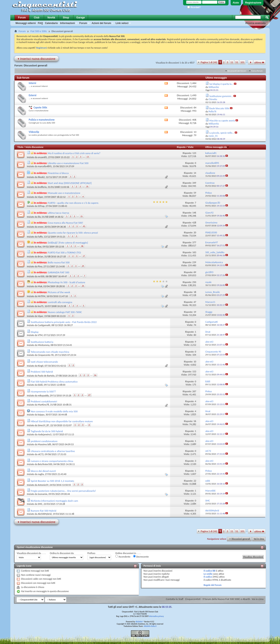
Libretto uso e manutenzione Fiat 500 (68, 163)
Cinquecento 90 (46, 355)
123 (194, 153)
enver (41, 227)
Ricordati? (194, 7)
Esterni (33, 95)
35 (87, 186)
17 (84, 256)
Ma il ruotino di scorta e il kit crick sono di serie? (74, 153)
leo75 (41, 306)
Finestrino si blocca (58, 173)
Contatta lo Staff (175, 599)
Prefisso (91, 553)
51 (237, 62)
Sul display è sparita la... (221, 84)
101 (242, 62)
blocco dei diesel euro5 (43, 471)
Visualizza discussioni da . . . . (31, 553)
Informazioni (67, 23)
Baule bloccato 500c (219, 108)
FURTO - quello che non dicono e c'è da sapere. (73, 203)
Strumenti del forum (237, 71)
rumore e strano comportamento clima (52, 461)
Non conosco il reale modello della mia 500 (54, 411)
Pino (40, 266)
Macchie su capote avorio (222, 121)
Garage (80, 18)
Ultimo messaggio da (217, 147)
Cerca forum (257, 71)
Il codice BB (209, 571)
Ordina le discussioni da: (62, 553)
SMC (40, 504)
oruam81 (42, 157)
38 (82, 246)
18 (195, 292)
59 (195, 193)
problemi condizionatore (44, 441)
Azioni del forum (101, 23)
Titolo (20, 147)
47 (195, 302)
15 (82, 216)
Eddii (40, 385)
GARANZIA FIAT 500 (59, 272)
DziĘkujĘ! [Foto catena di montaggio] (68, 243)
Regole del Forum (213, 585)
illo (39, 217)
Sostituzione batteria (42, 342)
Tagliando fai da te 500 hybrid (47, 431)
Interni (32, 83)
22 (195, 481)
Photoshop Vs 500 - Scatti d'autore (67, 282)
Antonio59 (43, 485)
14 (195, 173)
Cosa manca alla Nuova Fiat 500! (66, 223)
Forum (22, 18)
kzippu (41, 415)
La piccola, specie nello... (222, 133)
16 (95, 375)
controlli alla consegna (60, 302)
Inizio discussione (34, 147)
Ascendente (123, 556)
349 (194, 183)
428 (194, 223)
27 (89, 395)
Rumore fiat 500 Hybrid (43, 511)
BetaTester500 (45, 464)
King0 (41, 366)
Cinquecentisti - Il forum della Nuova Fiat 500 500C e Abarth (217, 599)
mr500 (41, 276)
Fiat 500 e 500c (39, 31)
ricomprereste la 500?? (43, 392)
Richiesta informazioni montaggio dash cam (54, 501)
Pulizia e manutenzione (42, 120)
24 (83, 266)
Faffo (40, 237)
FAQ (40, 23)
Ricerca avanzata (256, 23)
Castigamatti (44, 325)
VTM (40, 335)
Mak (40, 286)
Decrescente (141, 556)
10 (195, 362)
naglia (41, 474)
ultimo (259, 62)
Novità (51, 18)
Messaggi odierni (26, 23)
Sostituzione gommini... (221, 96)
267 (194, 391)
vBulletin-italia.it (150, 626)
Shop (66, 18)
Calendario (51, 23)
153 (194, 372)
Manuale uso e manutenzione (64, 193)
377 (194, 242)
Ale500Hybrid (45, 514)
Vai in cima (259, 539)
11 (232, 62)
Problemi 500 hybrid (42, 372)
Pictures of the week (59, 292)
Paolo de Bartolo (46, 376)
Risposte (181, 147)
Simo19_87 (43, 425)
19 (195, 312)
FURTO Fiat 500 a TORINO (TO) (64, 252)
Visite (191, 147)
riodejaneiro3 (45, 434)
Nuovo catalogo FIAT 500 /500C (65, 312)
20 (195, 233)
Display (35, 332)
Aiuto (236, 3)
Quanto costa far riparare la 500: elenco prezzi (73, 233)
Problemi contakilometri (44, 401)
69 (195, 272)
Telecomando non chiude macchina (50, 352)
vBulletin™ (140, 622)
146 (194, 213)
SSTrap (41, 206)
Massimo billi (44, 444)
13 (88, 157)
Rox (40, 247)
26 (83, 286)
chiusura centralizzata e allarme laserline (53, 451)
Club (37, 18)
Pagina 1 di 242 (209, 62)
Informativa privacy (156, 616)
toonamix (43, 494)
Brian (41, 257)
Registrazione (253, 3)
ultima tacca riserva (59, 213)
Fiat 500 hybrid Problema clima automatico (54, 382)
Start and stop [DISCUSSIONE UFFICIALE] (70, 183)
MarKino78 (43, 405)
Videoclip (34, 132)
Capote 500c (40, 107)
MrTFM (42, 296)
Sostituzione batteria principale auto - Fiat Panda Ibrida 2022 (64, 322)
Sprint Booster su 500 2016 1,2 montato (52, 481)
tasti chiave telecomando (44, 362)
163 (194, 252)
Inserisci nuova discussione (36, 59)
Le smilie (208, 574)
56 (195, 421)
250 (194, 282)
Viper (40, 197)
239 (194, 262)
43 (84, 226)
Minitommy (44, 345)
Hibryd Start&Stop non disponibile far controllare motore (62, 421)
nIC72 (41, 454)
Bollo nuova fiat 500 (59, 262)
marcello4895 (45, 166)
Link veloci (122, 23)
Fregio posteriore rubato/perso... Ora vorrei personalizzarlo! (63, 491)
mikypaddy (43, 396)
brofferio (42, 187)
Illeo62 (41, 177)
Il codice (208, 577)
